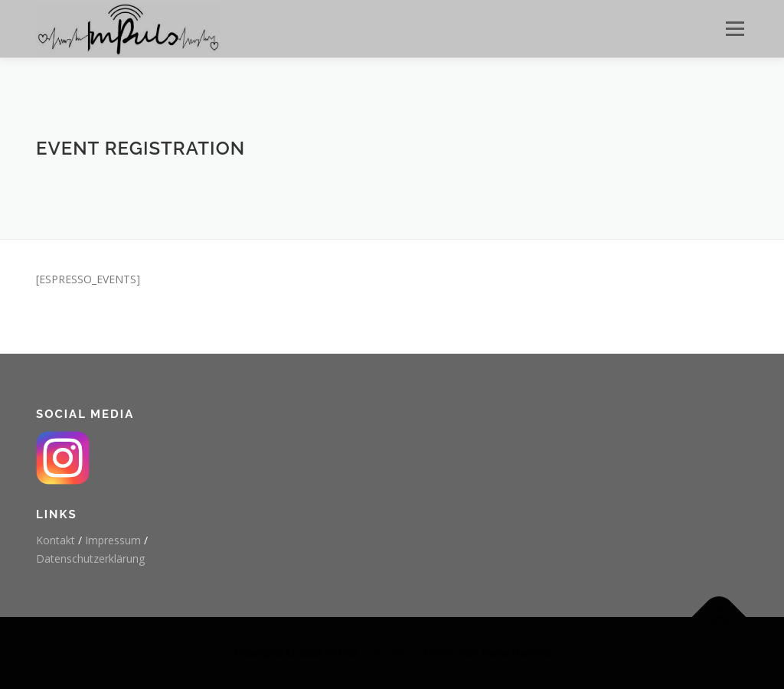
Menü (735, 29)
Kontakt (56, 540)
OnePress (395, 653)
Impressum (113, 540)
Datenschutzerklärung (90, 558)
